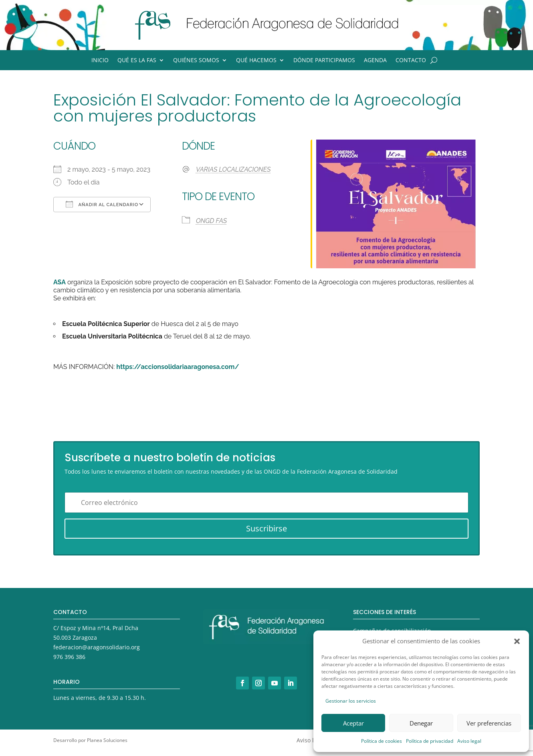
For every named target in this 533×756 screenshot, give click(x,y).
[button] (517, 641)
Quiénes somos (196, 61)
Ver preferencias (489, 723)
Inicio (100, 61)
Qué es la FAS (137, 61)
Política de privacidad (430, 741)
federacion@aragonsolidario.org (97, 647)
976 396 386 (69, 657)
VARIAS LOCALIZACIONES (233, 169)
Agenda (375, 61)
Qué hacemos (256, 61)
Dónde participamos (324, 61)
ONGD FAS (211, 221)
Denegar (421, 723)
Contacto (411, 61)
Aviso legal (469, 741)
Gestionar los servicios (351, 701)
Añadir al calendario (102, 204)
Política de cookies (382, 741)
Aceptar (353, 723)
